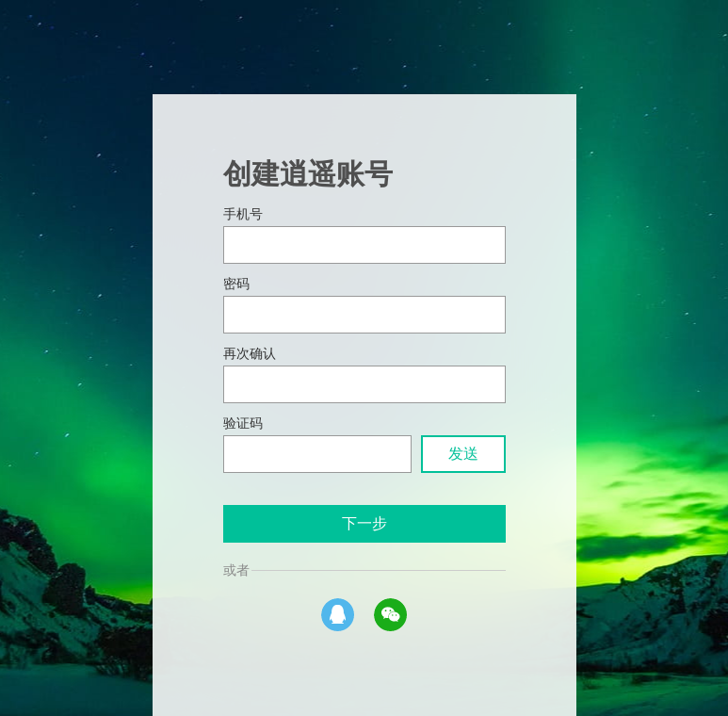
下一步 (364, 523)
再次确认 (250, 354)
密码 (236, 284)
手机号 (243, 214)
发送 (463, 454)
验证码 (243, 423)
